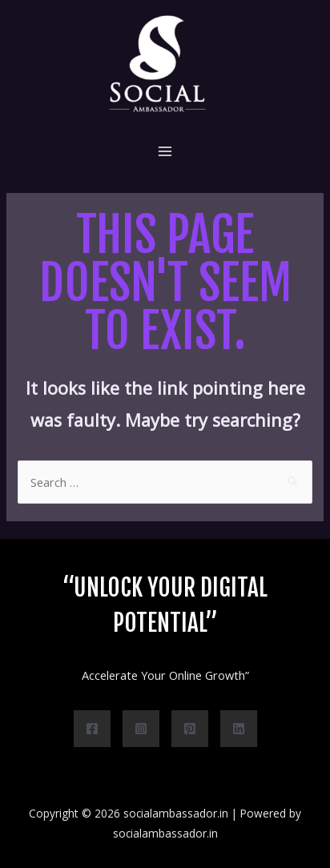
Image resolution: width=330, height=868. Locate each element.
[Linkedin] (239, 729)
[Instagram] (141, 729)
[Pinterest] (190, 729)
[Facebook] (92, 729)
